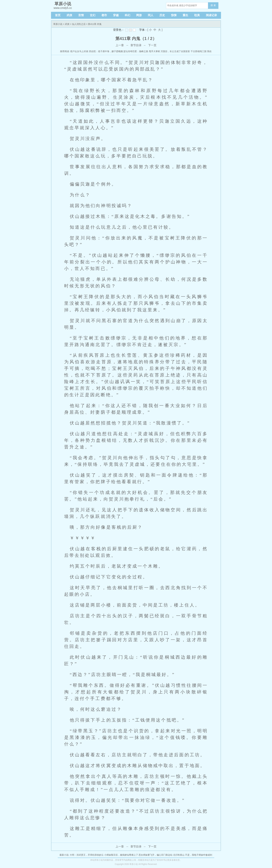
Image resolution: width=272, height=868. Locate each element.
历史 (162, 15)
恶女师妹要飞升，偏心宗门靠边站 (156, 855)
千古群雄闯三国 (199, 51)
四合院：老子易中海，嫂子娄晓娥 (106, 51)
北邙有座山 (179, 855)
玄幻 (93, 15)
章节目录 (136, 45)
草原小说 (58, 24)
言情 (81, 15)
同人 (151, 15)
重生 (185, 15)
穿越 (116, 15)
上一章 (120, 45)
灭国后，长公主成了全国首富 (175, 51)
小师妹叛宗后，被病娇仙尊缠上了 (121, 855)
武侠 (69, 15)
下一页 (152, 45)
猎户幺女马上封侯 (79, 51)
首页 (58, 15)
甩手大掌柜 (154, 51)
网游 (139, 15)
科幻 (127, 15)
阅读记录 (211, 15)
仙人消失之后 (79, 24)
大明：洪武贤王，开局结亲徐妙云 (87, 855)
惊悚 (174, 15)
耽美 (197, 15)
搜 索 (213, 5)
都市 (104, 15)
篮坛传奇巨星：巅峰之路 (136, 51)
